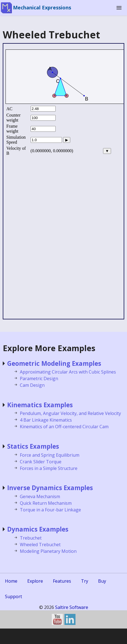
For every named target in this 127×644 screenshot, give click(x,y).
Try (85, 581)
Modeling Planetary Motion (48, 551)
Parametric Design (39, 378)
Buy (102, 581)
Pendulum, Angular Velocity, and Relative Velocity (70, 413)
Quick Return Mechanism (46, 503)
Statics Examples (33, 446)
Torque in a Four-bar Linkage (50, 510)
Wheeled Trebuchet (40, 545)
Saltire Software (72, 607)
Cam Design (32, 385)
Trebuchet (31, 538)
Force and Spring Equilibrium (50, 455)
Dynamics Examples (38, 529)
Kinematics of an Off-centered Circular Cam (64, 427)
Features (62, 581)
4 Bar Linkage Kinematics (46, 420)
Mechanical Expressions (42, 7)
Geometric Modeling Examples (54, 363)
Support (13, 596)
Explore (35, 581)
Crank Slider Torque (41, 462)
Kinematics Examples (40, 405)
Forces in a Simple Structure (49, 468)
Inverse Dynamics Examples (50, 488)
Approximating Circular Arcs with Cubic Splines (68, 372)
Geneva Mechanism (40, 496)
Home (11, 581)
